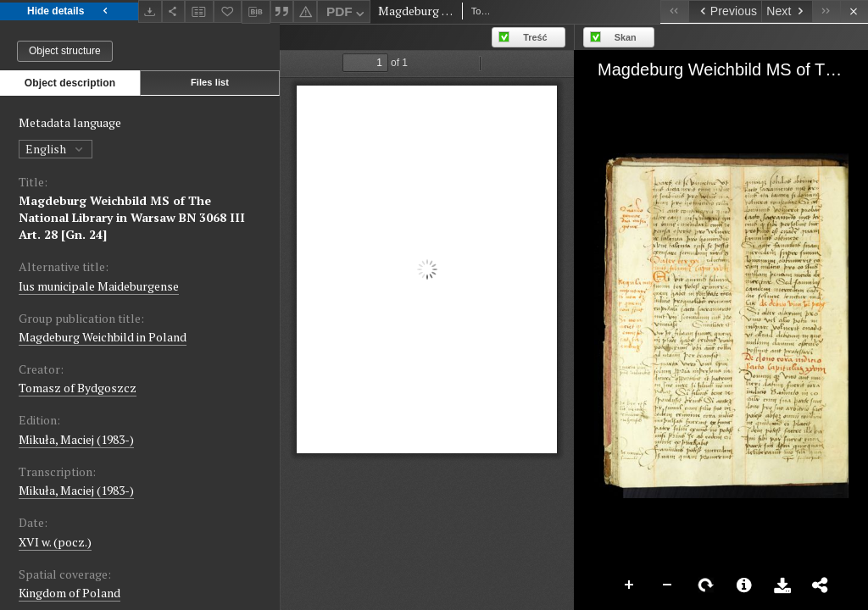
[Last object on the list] (826, 11)
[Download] (150, 11)
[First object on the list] (674, 11)
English (56, 149)
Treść (535, 37)
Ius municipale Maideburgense (99, 286)
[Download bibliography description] (256, 12)
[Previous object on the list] (725, 11)
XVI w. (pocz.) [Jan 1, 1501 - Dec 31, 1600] (55, 542)
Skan (626, 37)
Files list (210, 82)
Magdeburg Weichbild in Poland (103, 337)
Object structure (65, 51)
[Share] (174, 11)
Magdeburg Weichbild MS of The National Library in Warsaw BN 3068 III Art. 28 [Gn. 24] (132, 217)
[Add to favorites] (228, 11)
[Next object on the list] (787, 11)
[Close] (854, 11)
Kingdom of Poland (70, 593)
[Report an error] (305, 11)
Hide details (69, 11)
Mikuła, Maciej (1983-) (76, 439)
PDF (347, 14)
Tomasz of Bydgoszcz (78, 388)
